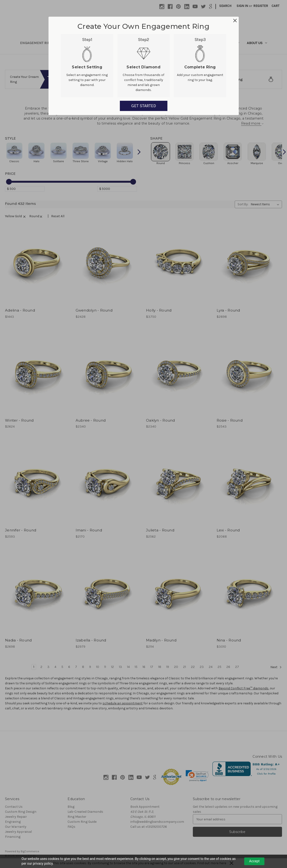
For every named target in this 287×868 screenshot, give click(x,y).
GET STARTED (144, 106)
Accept (254, 861)
